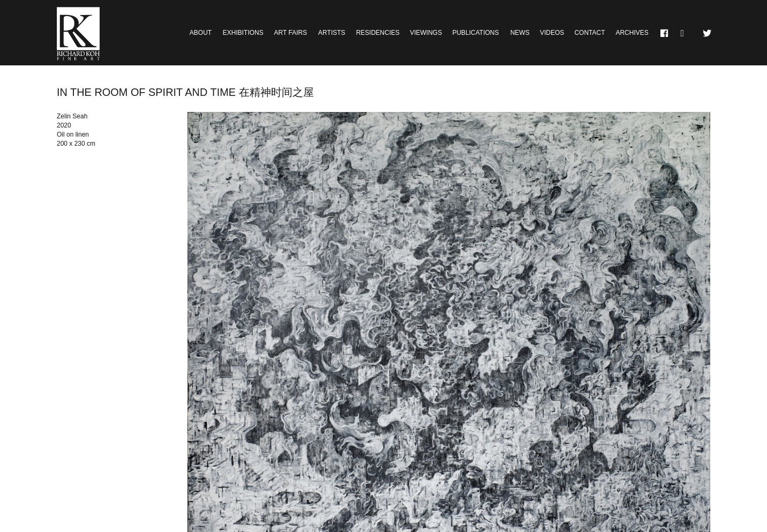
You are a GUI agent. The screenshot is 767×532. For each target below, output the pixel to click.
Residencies (378, 33)
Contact (589, 33)
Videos (552, 33)
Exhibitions (243, 33)
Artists (332, 33)
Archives (632, 33)
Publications (475, 33)
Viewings (426, 33)
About (201, 33)
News (520, 33)
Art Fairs (291, 33)
